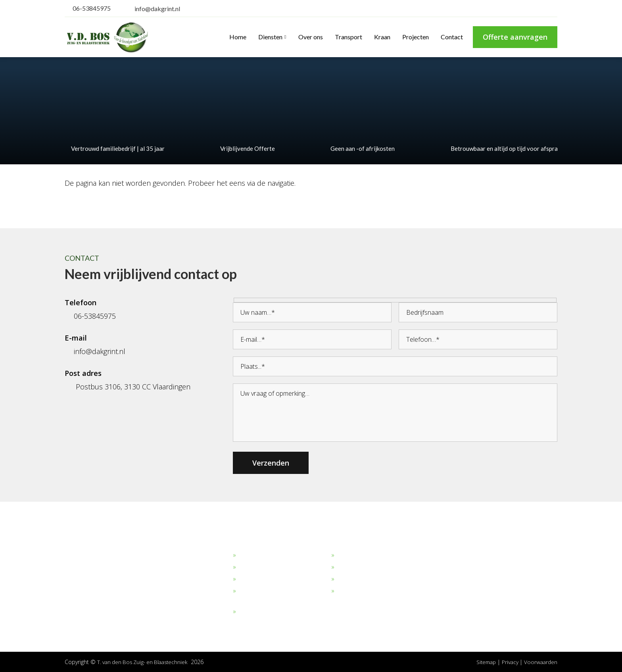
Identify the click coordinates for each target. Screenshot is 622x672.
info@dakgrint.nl (152, 9)
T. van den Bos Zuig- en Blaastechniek (145, 662)
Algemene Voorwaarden (371, 591)
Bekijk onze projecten (367, 555)
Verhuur (348, 579)
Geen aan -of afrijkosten (359, 148)
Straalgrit (251, 579)
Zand (245, 567)
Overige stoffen (260, 612)
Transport (350, 567)
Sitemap (483, 662)
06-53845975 (88, 8)
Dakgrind (251, 555)
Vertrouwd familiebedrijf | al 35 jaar (115, 148)
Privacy (509, 662)
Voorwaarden (540, 662)
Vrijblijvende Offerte (244, 148)
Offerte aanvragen (515, 37)
